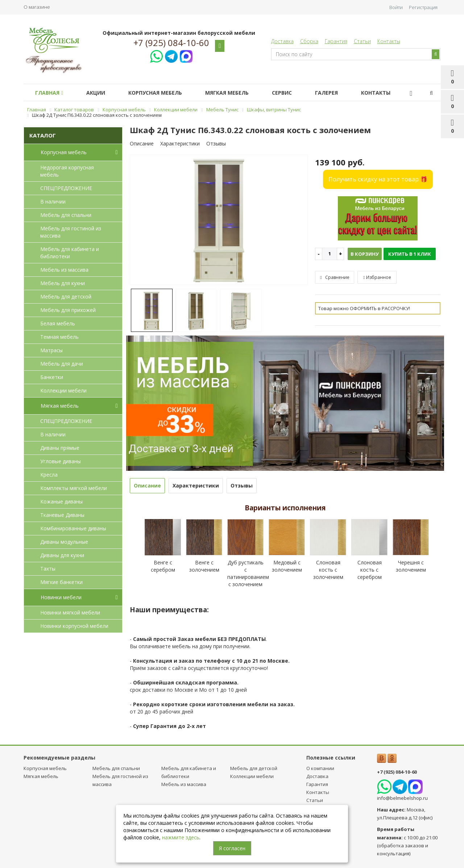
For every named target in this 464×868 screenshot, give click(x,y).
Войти (396, 7)
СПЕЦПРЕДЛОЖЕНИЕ (66, 188)
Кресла (49, 475)
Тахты (48, 569)
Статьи (362, 41)
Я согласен (232, 848)
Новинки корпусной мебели (74, 626)
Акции (100, 93)
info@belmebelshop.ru (402, 798)
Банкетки (52, 377)
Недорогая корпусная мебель (67, 171)
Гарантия (336, 41)
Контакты (389, 41)
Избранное (377, 277)
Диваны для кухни (62, 555)
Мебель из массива (64, 270)
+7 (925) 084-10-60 (171, 43)
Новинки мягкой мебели (70, 612)
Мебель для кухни (63, 283)
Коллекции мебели (63, 390)
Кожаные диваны (61, 501)
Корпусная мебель (162, 93)
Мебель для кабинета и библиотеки (70, 253)
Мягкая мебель (237, 93)
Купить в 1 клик (410, 254)
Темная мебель (59, 337)
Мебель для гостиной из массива (71, 232)
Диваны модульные (64, 542)
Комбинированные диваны (73, 528)
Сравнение (335, 277)
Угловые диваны (61, 461)
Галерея (342, 93)
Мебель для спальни (66, 215)
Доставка (282, 41)
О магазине (37, 7)
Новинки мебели (81, 597)
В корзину (365, 254)
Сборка (309, 41)
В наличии (53, 201)
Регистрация (423, 7)
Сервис (295, 93)
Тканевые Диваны (62, 515)
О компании (320, 768)
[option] (219, 220)
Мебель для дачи (62, 364)
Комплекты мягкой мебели (74, 488)
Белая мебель (58, 323)
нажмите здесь (181, 837)
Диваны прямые (60, 448)
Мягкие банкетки (61, 582)
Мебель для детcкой (66, 297)
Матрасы (51, 350)
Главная (51, 93)
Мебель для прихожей (68, 310)
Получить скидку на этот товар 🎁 (378, 179)
